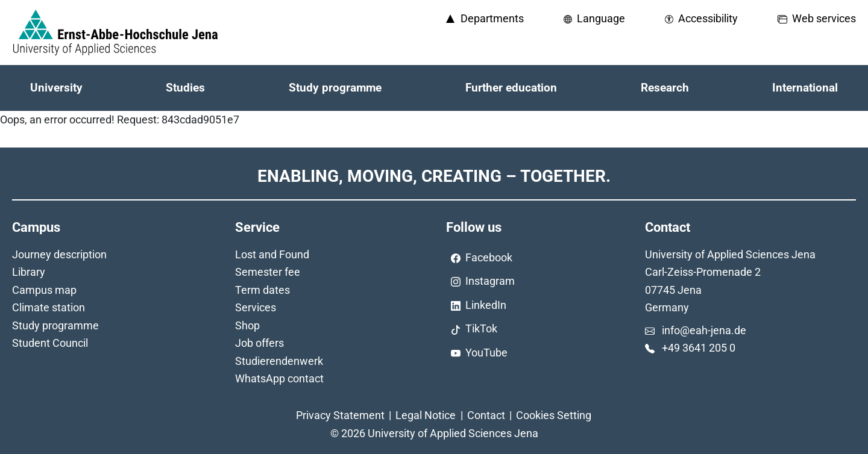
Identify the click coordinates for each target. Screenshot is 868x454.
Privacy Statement (340, 415)
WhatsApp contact (279, 378)
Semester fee (268, 272)
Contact (486, 415)
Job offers (259, 343)
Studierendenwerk (279, 361)
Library (29, 272)
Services (256, 307)
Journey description (59, 254)
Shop (247, 325)
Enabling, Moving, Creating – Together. (434, 176)
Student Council (50, 343)
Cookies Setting (554, 415)
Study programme (55, 325)
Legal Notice (426, 415)
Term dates (263, 290)
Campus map (44, 290)
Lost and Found (272, 254)
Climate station (49, 307)
